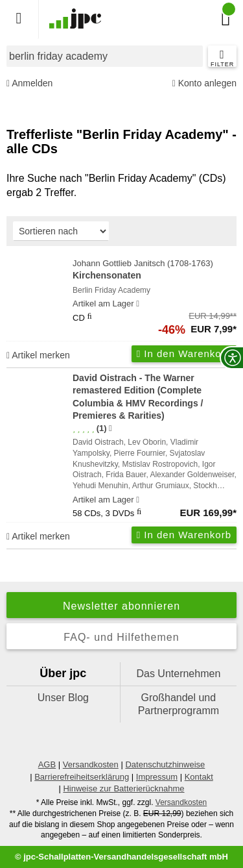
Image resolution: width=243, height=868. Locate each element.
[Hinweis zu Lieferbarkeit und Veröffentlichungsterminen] (138, 304)
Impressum (157, 777)
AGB (47, 764)
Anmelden (29, 83)
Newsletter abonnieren (121, 606)
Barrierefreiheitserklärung (82, 777)
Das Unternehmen (178, 674)
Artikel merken (38, 355)
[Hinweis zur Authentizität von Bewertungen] (110, 428)
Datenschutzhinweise (165, 764)
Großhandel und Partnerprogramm (179, 704)
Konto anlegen (204, 83)
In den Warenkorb (184, 353)
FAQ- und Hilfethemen (121, 637)
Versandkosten (91, 764)
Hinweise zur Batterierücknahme (123, 788)
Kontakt (199, 777)
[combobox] (105, 56)
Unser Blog (63, 698)
